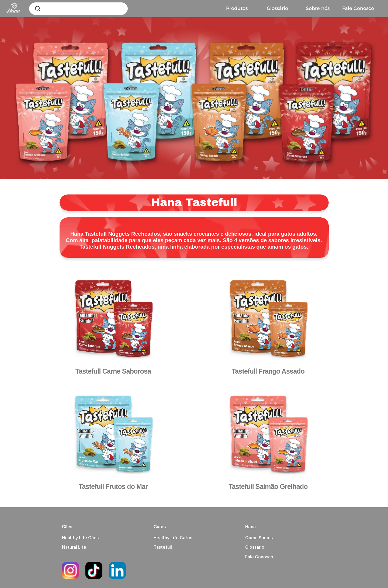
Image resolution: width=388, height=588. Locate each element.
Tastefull (163, 547)
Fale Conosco (259, 557)
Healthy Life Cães (80, 538)
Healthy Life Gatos (173, 538)
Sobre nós (318, 8)
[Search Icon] (38, 9)
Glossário (277, 8)
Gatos (160, 527)
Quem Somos (259, 538)
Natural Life (74, 547)
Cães (67, 527)
